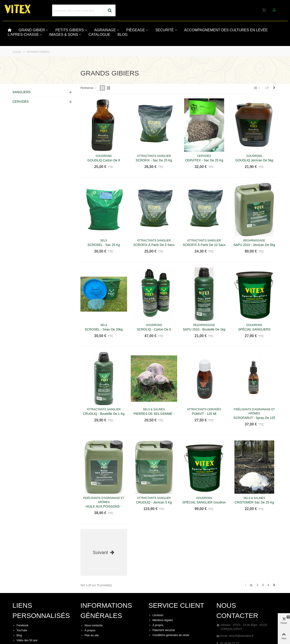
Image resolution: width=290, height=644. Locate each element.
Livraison (156, 615)
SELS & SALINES (154, 409)
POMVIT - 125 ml (204, 414)
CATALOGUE (99, 35)
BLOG (123, 35)
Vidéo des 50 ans (25, 640)
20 (257, 88)
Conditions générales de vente (169, 635)
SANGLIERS (22, 92)
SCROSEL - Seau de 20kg (104, 329)
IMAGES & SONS (64, 35)
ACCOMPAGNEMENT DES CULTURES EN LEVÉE (226, 30)
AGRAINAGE (105, 30)
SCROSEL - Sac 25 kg (104, 245)
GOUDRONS (104, 156)
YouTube (20, 630)
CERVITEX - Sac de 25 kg (204, 160)
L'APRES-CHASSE (23, 35)
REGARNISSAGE (254, 241)
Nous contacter (92, 625)
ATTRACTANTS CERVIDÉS (204, 409)
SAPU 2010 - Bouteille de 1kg (204, 329)
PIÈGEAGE (136, 30)
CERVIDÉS (21, 102)
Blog (17, 635)
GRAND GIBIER (32, 30)
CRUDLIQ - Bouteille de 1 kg (104, 414)
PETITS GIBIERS (69, 30)
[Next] (274, 88)
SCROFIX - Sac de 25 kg (154, 160)
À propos (88, 630)
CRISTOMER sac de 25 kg (254, 502)
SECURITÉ (165, 30)
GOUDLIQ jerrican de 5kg (254, 160)
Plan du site (90, 635)
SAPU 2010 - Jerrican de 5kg (254, 245)
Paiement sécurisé (162, 630)
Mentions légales (161, 620)
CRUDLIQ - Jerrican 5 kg (154, 502)
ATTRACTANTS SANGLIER (154, 156)
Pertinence (89, 88)
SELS (104, 241)
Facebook (21, 625)
